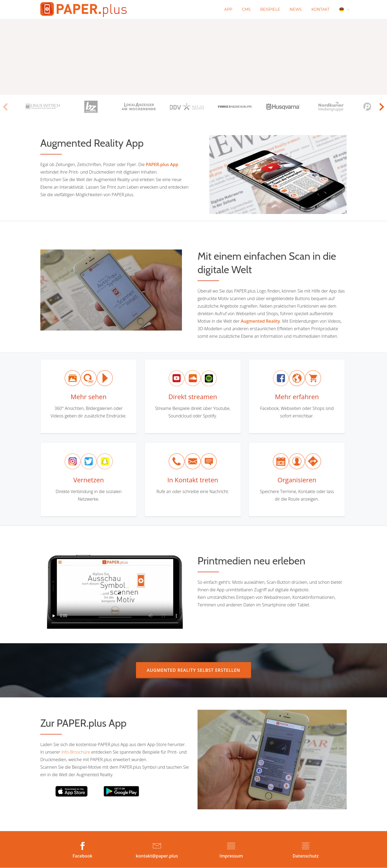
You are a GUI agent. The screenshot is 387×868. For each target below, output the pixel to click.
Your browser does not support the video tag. (115, 588)
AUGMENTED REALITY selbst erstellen (199, 670)
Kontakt (321, 9)
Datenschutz (306, 856)
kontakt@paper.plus (157, 856)
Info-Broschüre (76, 752)
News (296, 9)
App (228, 9)
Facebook (83, 856)
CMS (246, 9)
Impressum (231, 856)
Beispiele (270, 9)
